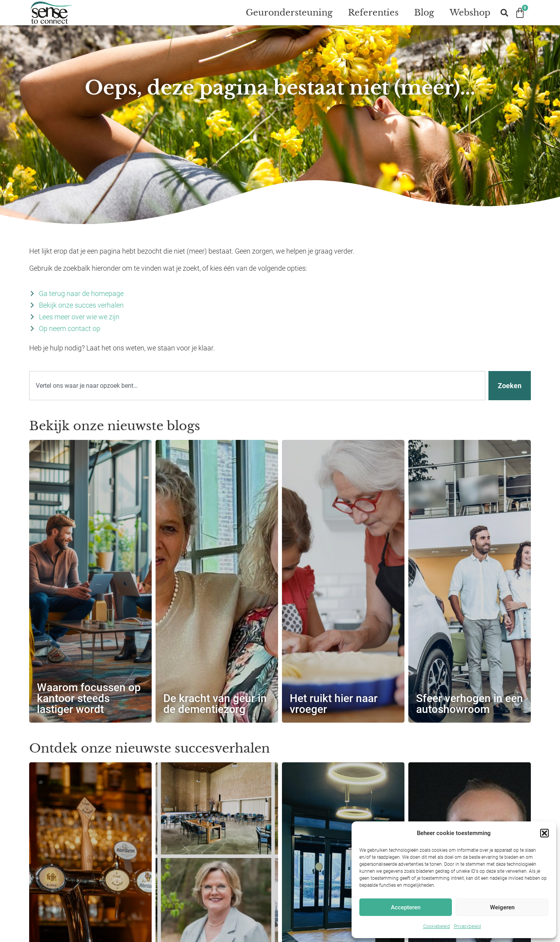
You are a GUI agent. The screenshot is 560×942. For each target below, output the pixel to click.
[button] (544, 833)
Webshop (470, 13)
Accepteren (406, 907)
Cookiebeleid (437, 926)
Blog (424, 13)
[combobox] (257, 393)
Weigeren (502, 907)
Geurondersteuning (289, 13)
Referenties (373, 13)
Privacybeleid (467, 926)
